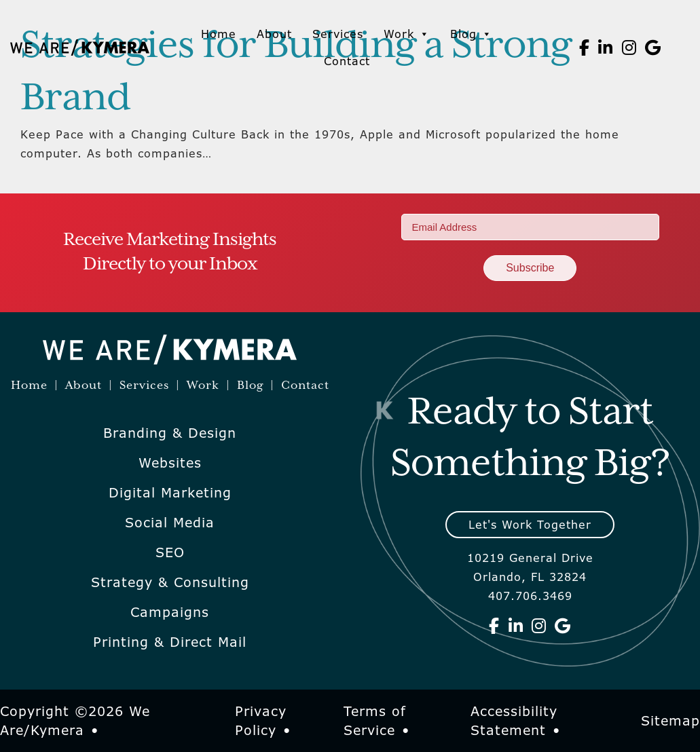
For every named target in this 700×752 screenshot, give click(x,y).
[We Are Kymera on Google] (653, 48)
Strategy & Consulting (170, 582)
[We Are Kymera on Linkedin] (606, 48)
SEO (170, 552)
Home (219, 34)
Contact (347, 61)
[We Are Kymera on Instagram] (629, 48)
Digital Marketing (170, 493)
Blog (471, 34)
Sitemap (670, 721)
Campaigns (170, 612)
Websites (170, 463)
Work (407, 34)
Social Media (170, 523)
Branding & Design (170, 433)
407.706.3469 (530, 596)
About (274, 34)
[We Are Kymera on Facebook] (585, 48)
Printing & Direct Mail (170, 642)
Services (338, 34)
